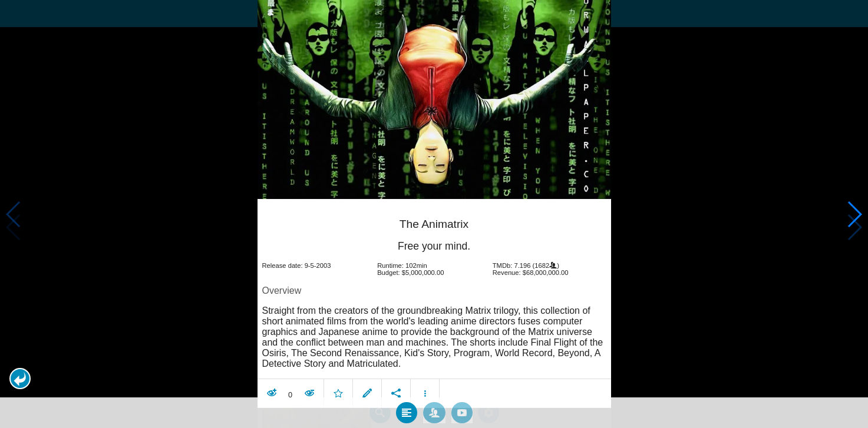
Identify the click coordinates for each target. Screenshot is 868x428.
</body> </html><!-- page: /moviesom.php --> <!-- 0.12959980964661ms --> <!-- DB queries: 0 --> (434, 214)
